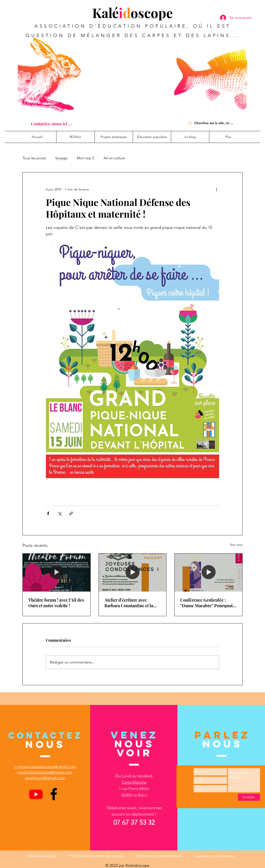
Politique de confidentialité (160, 856)
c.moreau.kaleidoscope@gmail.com (45, 767)
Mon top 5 (85, 158)
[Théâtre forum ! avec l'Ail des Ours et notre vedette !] (57, 573)
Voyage (61, 158)
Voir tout (236, 545)
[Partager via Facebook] (48, 513)
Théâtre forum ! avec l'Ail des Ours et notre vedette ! (56, 603)
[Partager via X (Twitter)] (60, 513)
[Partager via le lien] (71, 513)
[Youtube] (36, 794)
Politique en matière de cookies (97, 856)
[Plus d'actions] (216, 189)
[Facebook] (54, 794)
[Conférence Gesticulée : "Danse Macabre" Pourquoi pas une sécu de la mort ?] (208, 573)
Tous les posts (34, 158)
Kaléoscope (132, 13)
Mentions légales (42, 856)
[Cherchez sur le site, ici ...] (216, 123)
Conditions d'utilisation (215, 856)
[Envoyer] (249, 797)
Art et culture (114, 158)
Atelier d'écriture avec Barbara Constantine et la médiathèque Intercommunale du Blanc (130, 603)
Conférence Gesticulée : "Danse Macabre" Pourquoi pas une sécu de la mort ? (206, 603)
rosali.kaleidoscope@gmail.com (45, 772)
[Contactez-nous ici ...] (51, 124)
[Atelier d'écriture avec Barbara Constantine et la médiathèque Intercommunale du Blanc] (133, 573)
